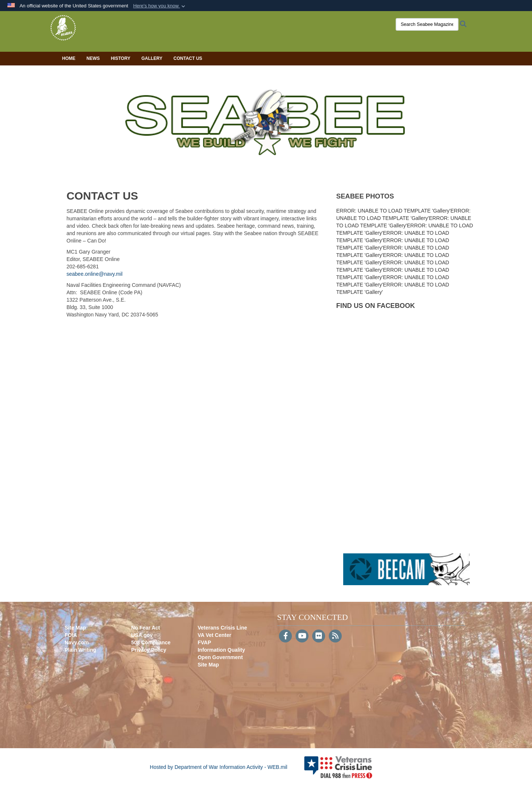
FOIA (71, 635)
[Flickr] (319, 637)
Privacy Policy (149, 650)
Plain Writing (80, 650)
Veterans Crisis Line (222, 628)
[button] (160, 6)
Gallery (152, 58)
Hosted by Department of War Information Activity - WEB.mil (219, 767)
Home (69, 58)
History (121, 58)
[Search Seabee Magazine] (416, 24)
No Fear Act (146, 628)
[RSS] (335, 637)
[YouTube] (302, 637)
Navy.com (77, 642)
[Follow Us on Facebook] (285, 637)
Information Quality (221, 650)
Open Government (220, 657)
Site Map (75, 628)
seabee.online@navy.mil (95, 274)
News (93, 58)
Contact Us (188, 58)
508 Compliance (151, 642)
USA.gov (142, 635)
